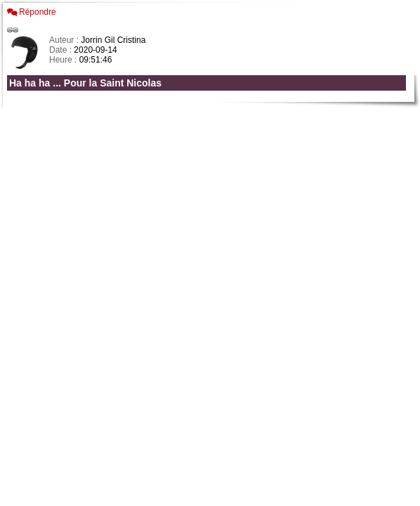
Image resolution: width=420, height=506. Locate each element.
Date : (61, 50)
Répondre (38, 12)
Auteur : (65, 40)
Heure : (64, 60)
